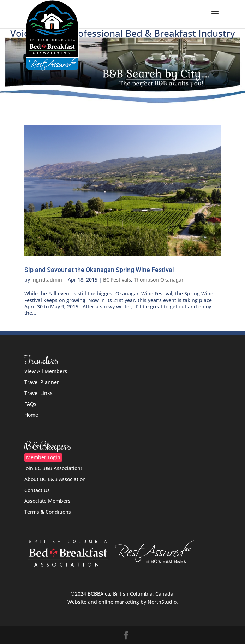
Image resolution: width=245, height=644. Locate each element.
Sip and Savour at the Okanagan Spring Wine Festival (99, 270)
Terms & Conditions (48, 512)
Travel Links (38, 393)
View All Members (46, 371)
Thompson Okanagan (159, 280)
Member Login (43, 457)
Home (31, 415)
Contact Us (37, 490)
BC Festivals (117, 280)
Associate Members (47, 501)
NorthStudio (162, 602)
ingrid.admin (47, 280)
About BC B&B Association (55, 479)
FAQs (30, 404)
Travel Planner (42, 382)
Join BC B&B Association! (53, 468)
